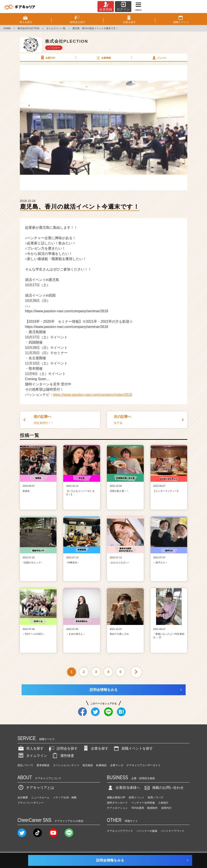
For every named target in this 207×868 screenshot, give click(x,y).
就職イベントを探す (133, 748)
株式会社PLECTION (28, 28)
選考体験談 (43, 765)
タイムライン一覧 (56, 28)
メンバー (159, 58)
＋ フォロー (54, 48)
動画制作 (152, 808)
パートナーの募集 (147, 831)
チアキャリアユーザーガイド (144, 765)
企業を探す (95, 748)
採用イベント (137, 797)
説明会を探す (63, 748)
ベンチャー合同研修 (143, 803)
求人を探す (31, 748)
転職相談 (101, 765)
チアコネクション (117, 808)
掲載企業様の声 (116, 797)
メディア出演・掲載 (65, 797)
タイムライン (32, 756)
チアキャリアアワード (120, 831)
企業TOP (48, 58)
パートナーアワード (173, 831)
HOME (7, 28)
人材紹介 (163, 803)
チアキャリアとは (36, 788)
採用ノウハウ (156, 797)
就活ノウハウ (25, 765)
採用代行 (166, 808)
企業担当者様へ (123, 788)
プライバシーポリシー (31, 803)
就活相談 (88, 765)
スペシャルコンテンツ (66, 765)
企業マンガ (117, 765)
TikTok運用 (138, 808)
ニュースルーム (40, 797)
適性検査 (63, 756)
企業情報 (103, 58)
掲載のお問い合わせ (164, 788)
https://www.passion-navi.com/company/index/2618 (93, 395)
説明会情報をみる (104, 690)
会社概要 (23, 797)
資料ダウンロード (117, 803)
